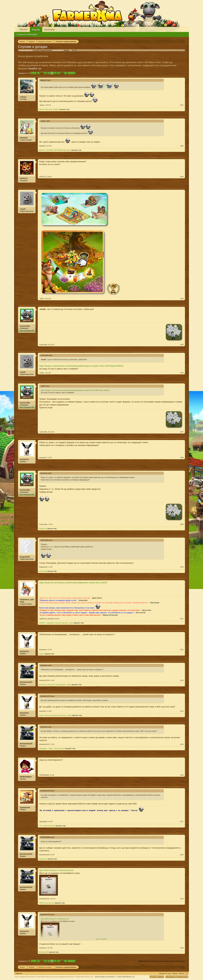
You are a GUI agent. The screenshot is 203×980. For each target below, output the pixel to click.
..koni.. (41, 826)
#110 (182, 567)
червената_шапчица (27, 601)
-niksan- (23, 97)
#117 (182, 821)
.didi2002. (42, 623)
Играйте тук (35, 69)
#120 (182, 948)
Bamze (48, 109)
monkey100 (51, 685)
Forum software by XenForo (34, 977)
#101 (182, 105)
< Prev (34, 73)
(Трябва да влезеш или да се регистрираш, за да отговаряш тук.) (162, 961)
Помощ (175, 973)
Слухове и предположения (42, 50)
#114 (182, 711)
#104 (182, 299)
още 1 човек (69, 623)
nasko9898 (49, 150)
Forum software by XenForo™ (74, 977)
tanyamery (24, 459)
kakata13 (42, 109)
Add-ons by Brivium (115, 977)
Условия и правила (157, 977)
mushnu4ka (25, 326)
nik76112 (24, 178)
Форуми (36, 30)
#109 (182, 524)
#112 (182, 650)
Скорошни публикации (27, 34)
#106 (182, 373)
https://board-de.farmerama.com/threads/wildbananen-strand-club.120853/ (73, 583)
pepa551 (42, 150)
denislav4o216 (26, 682)
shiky (56, 748)
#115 (182, 744)
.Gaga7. (41, 654)
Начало (24, 29)
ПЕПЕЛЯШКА (59, 150)
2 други (62, 748)
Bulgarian (19, 973)
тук (52, 489)
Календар (49, 29)
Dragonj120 (43, 529)
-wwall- (23, 209)
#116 (182, 775)
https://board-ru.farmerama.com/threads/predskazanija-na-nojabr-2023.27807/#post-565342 (81, 366)
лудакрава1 (50, 623)
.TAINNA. (56, 109)
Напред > (71, 73)
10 (65, 73)
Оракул (66, 50)
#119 (182, 899)
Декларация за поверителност (177, 977)
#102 (182, 146)
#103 (182, 177)
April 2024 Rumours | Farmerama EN (56, 870)
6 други (68, 150)
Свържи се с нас (165, 973)
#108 (182, 458)
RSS (187, 973)
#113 (182, 680)
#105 (182, 345)
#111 (182, 619)
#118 (182, 855)
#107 (182, 432)
